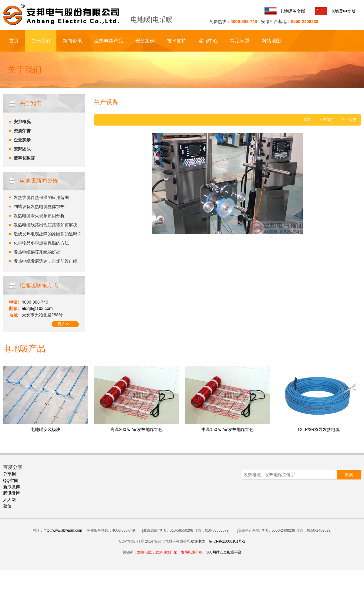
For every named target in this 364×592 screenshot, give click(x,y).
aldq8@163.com (37, 308)
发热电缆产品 (109, 41)
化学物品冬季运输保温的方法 (41, 243)
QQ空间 (11, 480)
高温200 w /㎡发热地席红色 (136, 429)
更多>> (63, 324)
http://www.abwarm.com (63, 530)
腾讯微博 (12, 493)
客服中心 (208, 41)
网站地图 (271, 41)
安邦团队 (22, 149)
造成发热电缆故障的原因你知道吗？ (48, 234)
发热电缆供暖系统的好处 (37, 252)
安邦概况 (22, 122)
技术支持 (177, 41)
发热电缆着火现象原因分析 (39, 216)
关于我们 (41, 41)
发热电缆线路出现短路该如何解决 (45, 225)
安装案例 (145, 41)
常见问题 (240, 41)
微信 (7, 506)
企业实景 (22, 140)
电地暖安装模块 (45, 429)
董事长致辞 (24, 158)
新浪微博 (12, 487)
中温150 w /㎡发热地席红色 (227, 429)
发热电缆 (198, 541)
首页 (14, 41)
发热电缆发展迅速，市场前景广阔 (45, 261)
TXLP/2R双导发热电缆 (319, 429)
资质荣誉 (22, 131)
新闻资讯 (72, 41)
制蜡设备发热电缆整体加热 (39, 207)
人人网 (9, 499)
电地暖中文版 (343, 11)
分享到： (12, 474)
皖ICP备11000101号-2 (227, 541)
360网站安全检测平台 (224, 552)
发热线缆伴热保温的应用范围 (41, 197)
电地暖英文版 (292, 11)
